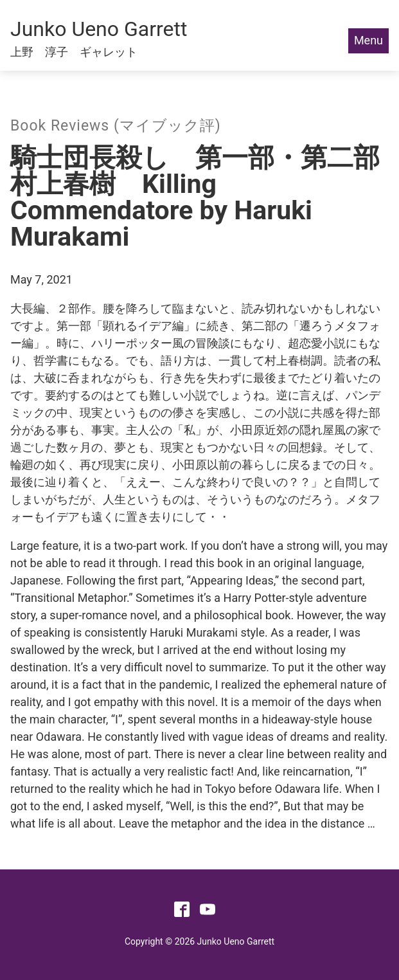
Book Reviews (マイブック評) (116, 126)
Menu (368, 40)
